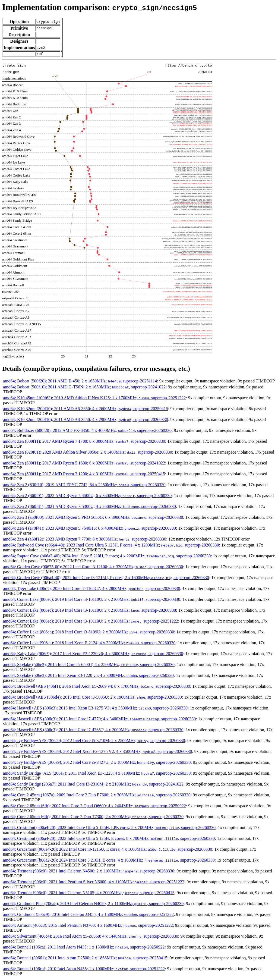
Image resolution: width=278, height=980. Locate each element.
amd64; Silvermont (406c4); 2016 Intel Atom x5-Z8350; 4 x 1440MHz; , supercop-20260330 (91, 937)
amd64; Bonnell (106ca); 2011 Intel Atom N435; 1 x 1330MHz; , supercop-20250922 (84, 948)
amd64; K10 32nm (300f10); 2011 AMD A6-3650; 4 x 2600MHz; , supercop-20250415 (86, 409)
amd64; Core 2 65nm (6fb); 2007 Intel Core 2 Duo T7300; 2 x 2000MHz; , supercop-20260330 (93, 817)
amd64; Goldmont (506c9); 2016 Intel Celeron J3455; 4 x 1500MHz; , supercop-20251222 (88, 915)
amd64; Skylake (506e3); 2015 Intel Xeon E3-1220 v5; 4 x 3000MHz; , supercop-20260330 (88, 676)
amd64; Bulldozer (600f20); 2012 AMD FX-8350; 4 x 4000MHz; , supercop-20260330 (87, 431)
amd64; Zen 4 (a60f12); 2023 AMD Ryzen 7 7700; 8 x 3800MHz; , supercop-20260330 (85, 540)
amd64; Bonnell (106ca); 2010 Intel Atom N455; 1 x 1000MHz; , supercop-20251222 (84, 970)
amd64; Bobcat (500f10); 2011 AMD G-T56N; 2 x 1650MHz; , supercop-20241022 (84, 388)
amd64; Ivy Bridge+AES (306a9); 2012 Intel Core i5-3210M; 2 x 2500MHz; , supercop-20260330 (94, 741)
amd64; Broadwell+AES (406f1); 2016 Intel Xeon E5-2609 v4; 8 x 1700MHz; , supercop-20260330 (97, 687)
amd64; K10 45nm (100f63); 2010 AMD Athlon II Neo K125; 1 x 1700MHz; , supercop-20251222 (94, 399)
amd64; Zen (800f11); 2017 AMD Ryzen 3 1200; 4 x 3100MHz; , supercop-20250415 (84, 475)
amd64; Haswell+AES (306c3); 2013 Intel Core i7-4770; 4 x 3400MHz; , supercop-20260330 (99, 720)
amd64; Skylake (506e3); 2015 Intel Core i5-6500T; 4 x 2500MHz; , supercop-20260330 (89, 665)
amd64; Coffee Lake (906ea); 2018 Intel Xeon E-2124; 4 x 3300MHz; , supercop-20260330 (89, 644)
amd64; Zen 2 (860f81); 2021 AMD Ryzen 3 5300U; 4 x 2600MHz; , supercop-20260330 (89, 507)
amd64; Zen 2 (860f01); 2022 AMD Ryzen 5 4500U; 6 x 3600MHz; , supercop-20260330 (87, 496)
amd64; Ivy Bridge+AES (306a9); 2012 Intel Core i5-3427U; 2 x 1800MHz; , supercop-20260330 (97, 763)
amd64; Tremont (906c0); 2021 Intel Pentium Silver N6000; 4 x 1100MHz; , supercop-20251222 (94, 883)
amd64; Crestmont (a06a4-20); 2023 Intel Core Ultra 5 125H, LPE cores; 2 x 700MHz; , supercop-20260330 (109, 828)
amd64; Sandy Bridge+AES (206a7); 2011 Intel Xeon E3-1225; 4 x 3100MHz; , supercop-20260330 (97, 774)
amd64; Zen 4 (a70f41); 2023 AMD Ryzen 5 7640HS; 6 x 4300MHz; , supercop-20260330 (89, 529)
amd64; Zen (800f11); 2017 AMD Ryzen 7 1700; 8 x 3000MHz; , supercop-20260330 (84, 442)
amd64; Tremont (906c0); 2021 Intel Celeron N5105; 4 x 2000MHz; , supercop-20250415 (89, 893)
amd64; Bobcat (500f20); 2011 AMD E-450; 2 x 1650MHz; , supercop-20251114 (80, 382)
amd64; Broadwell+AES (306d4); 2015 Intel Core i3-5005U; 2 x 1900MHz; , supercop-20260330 (92, 698)
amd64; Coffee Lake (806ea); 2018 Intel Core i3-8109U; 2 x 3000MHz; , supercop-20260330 (89, 633)
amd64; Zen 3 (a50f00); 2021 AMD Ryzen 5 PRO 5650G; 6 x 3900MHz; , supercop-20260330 (93, 518)
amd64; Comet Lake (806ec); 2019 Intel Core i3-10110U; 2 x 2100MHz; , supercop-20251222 (91, 622)
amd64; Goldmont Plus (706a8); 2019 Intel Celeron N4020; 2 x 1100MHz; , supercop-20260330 (93, 904)
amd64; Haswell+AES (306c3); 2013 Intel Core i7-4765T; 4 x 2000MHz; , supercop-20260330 (93, 731)
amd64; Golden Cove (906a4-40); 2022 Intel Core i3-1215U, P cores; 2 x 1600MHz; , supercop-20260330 (106, 578)
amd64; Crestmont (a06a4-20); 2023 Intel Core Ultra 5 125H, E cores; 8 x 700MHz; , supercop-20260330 (109, 839)
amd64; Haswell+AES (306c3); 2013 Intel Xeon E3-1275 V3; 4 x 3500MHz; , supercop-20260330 (95, 709)
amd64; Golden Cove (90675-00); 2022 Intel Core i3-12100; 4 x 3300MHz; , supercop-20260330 (93, 568)
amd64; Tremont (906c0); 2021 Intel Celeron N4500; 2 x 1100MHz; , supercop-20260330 (89, 872)
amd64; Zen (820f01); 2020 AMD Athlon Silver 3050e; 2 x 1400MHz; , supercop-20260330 (88, 453)
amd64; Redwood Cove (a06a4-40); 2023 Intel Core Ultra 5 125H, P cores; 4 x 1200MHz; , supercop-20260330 (111, 546)
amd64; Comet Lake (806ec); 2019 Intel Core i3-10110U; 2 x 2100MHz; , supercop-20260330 (92, 600)
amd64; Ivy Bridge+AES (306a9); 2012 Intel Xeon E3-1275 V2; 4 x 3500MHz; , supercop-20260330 (97, 752)
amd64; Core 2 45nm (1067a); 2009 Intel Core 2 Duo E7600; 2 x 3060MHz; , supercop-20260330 (97, 796)
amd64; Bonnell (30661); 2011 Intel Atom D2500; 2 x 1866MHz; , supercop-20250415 (85, 959)
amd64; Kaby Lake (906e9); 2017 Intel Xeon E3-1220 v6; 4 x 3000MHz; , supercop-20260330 (93, 654)
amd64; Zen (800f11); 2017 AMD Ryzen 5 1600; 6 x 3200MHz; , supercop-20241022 (84, 464)
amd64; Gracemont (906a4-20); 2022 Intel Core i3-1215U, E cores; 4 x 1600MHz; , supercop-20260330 (108, 850)
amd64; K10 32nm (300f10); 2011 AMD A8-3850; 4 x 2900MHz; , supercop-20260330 (86, 420)
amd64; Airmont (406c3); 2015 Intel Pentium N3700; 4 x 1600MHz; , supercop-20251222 (88, 926)
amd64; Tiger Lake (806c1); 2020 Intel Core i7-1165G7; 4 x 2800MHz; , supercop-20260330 (92, 589)
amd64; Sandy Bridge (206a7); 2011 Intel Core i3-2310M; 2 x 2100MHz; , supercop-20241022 (93, 785)
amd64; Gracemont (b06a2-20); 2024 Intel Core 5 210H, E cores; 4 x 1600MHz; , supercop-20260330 (109, 861)
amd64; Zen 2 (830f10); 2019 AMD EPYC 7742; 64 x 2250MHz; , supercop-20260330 (84, 486)
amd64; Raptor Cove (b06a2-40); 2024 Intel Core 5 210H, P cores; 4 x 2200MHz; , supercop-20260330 (107, 557)
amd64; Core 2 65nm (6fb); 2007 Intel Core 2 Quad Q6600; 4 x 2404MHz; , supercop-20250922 (94, 807)
